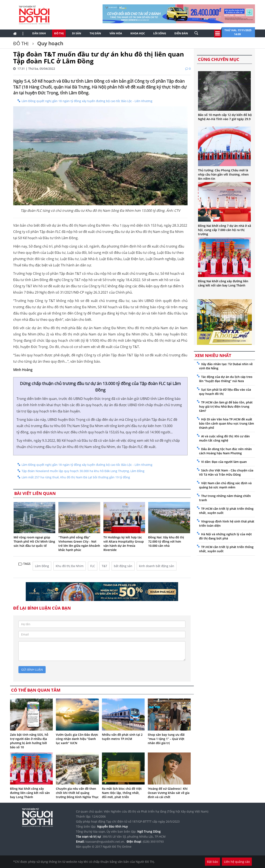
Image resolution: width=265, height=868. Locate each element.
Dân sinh (39, 33)
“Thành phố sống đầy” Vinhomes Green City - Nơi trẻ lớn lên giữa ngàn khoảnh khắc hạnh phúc (79, 544)
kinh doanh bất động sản (157, 566)
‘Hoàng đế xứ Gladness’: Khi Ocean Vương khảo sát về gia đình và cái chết (169, 793)
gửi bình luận (32, 670)
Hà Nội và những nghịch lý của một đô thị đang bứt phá (225, 536)
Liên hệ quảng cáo (237, 862)
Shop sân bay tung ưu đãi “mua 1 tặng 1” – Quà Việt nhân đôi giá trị (166, 739)
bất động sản (123, 566)
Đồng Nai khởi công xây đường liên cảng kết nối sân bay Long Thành (30, 793)
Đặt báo (212, 862)
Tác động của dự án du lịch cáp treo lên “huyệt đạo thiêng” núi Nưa (226, 379)
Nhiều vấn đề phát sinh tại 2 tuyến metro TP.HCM (122, 737)
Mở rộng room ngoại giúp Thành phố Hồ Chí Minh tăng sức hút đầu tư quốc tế (34, 541)
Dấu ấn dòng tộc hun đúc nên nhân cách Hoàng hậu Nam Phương (225, 451)
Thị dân (95, 33)
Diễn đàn (181, 33)
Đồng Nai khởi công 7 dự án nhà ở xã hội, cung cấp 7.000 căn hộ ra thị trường (224, 230)
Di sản (77, 33)
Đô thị (59, 33)
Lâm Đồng (42, 566)
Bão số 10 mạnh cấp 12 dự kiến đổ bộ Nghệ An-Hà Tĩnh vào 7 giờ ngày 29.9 (225, 117)
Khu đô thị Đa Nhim (70, 566)
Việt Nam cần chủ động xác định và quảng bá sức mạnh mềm (225, 485)
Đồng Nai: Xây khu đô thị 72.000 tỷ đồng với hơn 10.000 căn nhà (166, 541)
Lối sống (160, 33)
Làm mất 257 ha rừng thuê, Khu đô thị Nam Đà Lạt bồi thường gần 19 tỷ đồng (76, 477)
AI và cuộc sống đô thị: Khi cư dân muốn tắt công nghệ (224, 438)
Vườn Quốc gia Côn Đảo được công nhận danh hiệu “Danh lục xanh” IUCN (77, 739)
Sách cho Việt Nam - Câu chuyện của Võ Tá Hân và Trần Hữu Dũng (226, 472)
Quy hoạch (50, 43)
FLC (93, 566)
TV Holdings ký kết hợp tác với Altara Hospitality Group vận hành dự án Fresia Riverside (124, 544)
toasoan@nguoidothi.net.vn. (105, 842)
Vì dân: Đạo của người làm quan (224, 462)
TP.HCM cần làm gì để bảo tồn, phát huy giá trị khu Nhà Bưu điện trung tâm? (226, 406)
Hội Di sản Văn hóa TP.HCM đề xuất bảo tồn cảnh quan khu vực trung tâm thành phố (226, 423)
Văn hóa (116, 33)
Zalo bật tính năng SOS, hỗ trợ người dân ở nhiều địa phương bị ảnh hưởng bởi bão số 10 (29, 741)
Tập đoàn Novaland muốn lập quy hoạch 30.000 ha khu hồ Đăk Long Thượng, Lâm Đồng (83, 471)
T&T (104, 566)
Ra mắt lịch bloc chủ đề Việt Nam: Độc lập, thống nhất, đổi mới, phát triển (122, 793)
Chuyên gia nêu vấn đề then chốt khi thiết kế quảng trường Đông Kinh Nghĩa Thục (77, 793)
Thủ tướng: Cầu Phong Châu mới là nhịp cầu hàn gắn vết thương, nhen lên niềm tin (223, 174)
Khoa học (138, 33)
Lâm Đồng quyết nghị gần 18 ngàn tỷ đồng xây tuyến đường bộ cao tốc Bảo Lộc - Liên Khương (87, 101)
